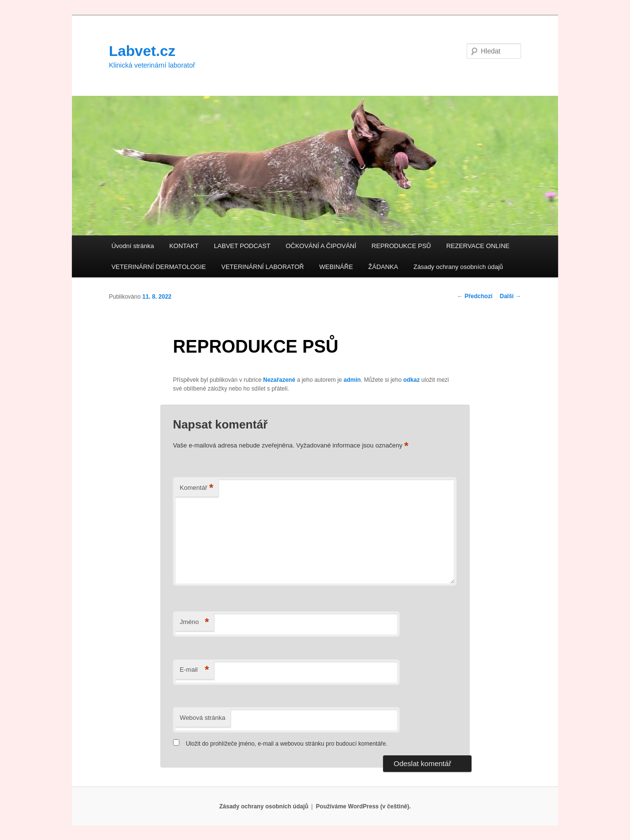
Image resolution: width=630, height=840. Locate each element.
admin (352, 380)
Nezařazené (279, 380)
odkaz (411, 380)
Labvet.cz (142, 51)
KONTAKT (184, 246)
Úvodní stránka (132, 246)
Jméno (194, 622)
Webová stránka (203, 718)
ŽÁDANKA (383, 267)
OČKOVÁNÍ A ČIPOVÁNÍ (321, 246)
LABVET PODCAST (242, 246)
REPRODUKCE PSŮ (401, 246)
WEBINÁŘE (336, 267)
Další (510, 296)
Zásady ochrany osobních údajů (458, 267)
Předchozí (475, 296)
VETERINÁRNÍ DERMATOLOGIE (159, 267)
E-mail (194, 670)
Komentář (197, 488)
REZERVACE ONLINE (478, 246)
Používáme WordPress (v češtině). (363, 806)
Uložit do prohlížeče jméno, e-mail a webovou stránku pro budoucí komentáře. (287, 744)
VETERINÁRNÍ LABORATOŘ (262, 267)
